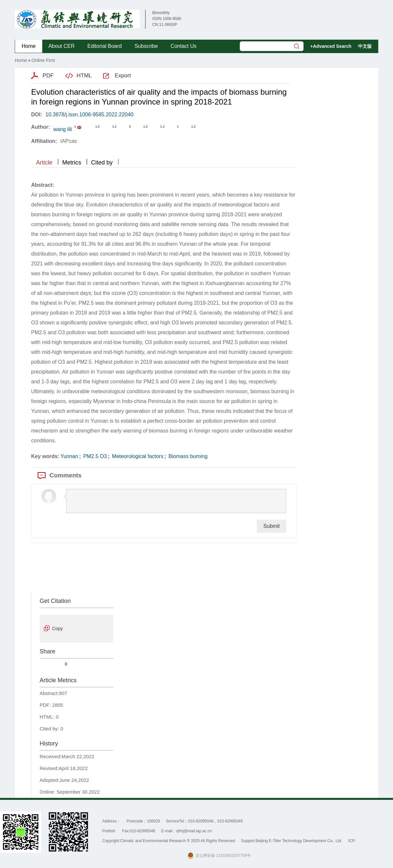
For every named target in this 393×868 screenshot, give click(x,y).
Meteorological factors (137, 456)
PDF (48, 76)
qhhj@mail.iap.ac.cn (194, 831)
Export (123, 76)
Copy (57, 628)
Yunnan (69, 456)
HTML (84, 76)
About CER (62, 46)
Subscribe (146, 46)
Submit (271, 526)
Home (29, 46)
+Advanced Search (331, 46)
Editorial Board (105, 46)
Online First (43, 60)
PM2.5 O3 (94, 456)
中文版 (365, 46)
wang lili (63, 129)
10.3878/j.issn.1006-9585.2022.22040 (90, 115)
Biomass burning (187, 456)
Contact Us (184, 46)
